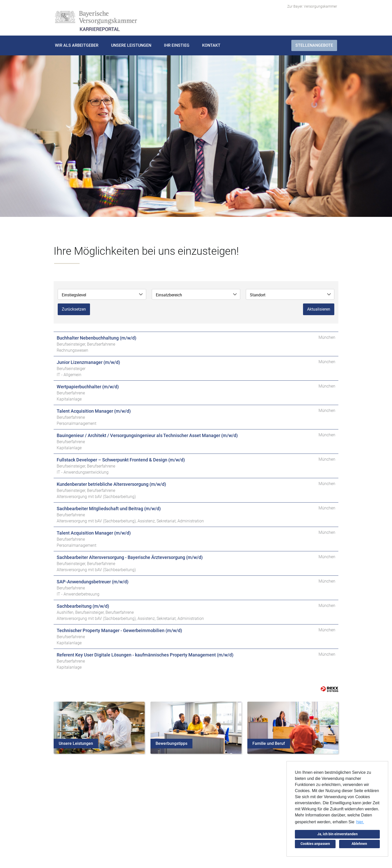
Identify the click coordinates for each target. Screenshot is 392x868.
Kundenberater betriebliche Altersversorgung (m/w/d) (111, 484)
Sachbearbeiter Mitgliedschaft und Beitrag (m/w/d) (109, 509)
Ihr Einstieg (177, 45)
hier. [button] (360, 822)
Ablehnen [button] (359, 844)
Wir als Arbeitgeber (77, 45)
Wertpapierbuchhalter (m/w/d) (88, 387)
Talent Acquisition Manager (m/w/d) (94, 411)
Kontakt (211, 45)
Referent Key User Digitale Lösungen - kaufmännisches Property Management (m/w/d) (145, 655)
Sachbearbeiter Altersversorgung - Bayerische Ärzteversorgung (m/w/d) (130, 557)
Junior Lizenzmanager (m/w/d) (88, 362)
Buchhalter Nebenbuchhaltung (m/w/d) (96, 338)
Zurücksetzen (74, 309)
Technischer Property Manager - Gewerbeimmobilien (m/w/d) (119, 630)
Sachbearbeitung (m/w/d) (83, 606)
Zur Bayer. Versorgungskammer (312, 6)
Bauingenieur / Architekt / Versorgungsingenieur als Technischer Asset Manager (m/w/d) (147, 435)
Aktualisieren (319, 309)
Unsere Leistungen (131, 45)
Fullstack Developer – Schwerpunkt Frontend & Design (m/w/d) (121, 460)
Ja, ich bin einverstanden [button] (337, 834)
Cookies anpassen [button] (315, 844)
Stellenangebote (314, 45)
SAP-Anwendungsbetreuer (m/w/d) (93, 582)
